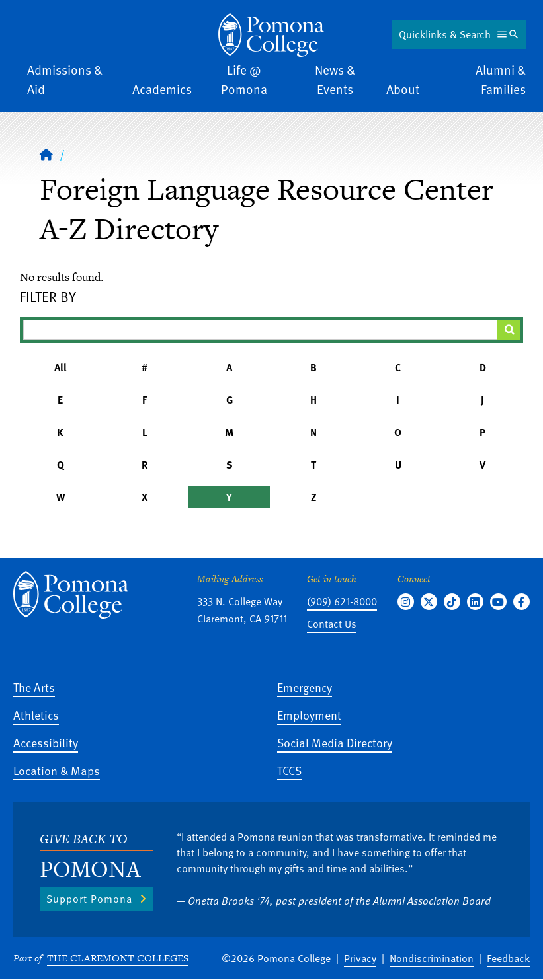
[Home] (271, 35)
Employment (309, 715)
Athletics (36, 715)
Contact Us (332, 624)
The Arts (34, 687)
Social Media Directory (335, 742)
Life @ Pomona (244, 79)
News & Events (335, 79)
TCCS (289, 770)
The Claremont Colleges (118, 958)
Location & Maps (57, 770)
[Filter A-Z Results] (260, 330)
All (61, 367)
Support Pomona (89, 899)
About (403, 89)
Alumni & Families (501, 79)
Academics (162, 89)
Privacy (360, 958)
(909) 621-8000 (342, 601)
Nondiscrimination (432, 958)
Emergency (305, 687)
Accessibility (46, 742)
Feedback (508, 958)
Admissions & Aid (65, 79)
